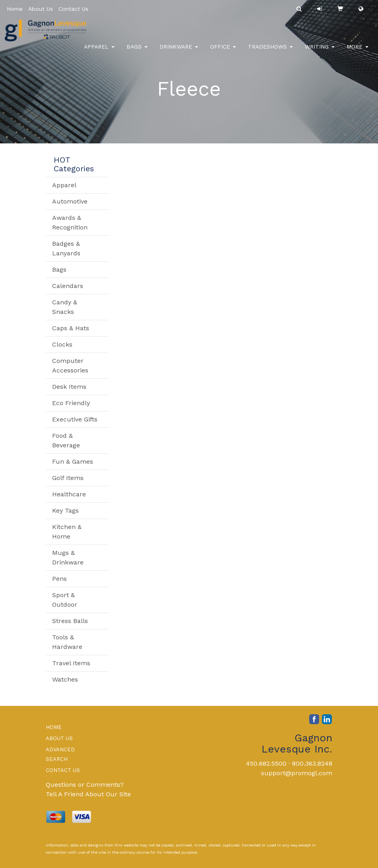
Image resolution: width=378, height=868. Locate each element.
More (358, 52)
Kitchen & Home (67, 532)
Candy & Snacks (65, 307)
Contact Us (73, 9)
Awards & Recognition (70, 222)
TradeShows (270, 52)
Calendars (68, 286)
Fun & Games (73, 461)
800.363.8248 (312, 763)
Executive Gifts (75, 419)
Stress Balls (70, 621)
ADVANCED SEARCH (60, 754)
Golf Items (68, 478)
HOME (54, 727)
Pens (59, 579)
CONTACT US (63, 770)
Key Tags (65, 510)
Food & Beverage (66, 440)
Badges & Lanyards (66, 248)
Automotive (70, 201)
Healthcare (69, 494)
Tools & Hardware (67, 642)
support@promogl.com (297, 773)
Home (15, 9)
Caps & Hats (71, 328)
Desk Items (69, 387)
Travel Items (71, 663)
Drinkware (179, 52)
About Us (41, 9)
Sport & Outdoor (65, 600)
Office (223, 52)
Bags (137, 52)
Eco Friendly (71, 403)
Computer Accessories (70, 365)
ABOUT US (59, 738)
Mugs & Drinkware (68, 557)
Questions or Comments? (85, 785)
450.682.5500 (266, 763)
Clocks (62, 344)
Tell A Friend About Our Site (88, 794)
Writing (320, 52)
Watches (65, 679)
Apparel (99, 52)
